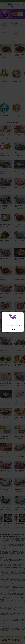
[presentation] (13, 325)
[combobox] (13, 325)
